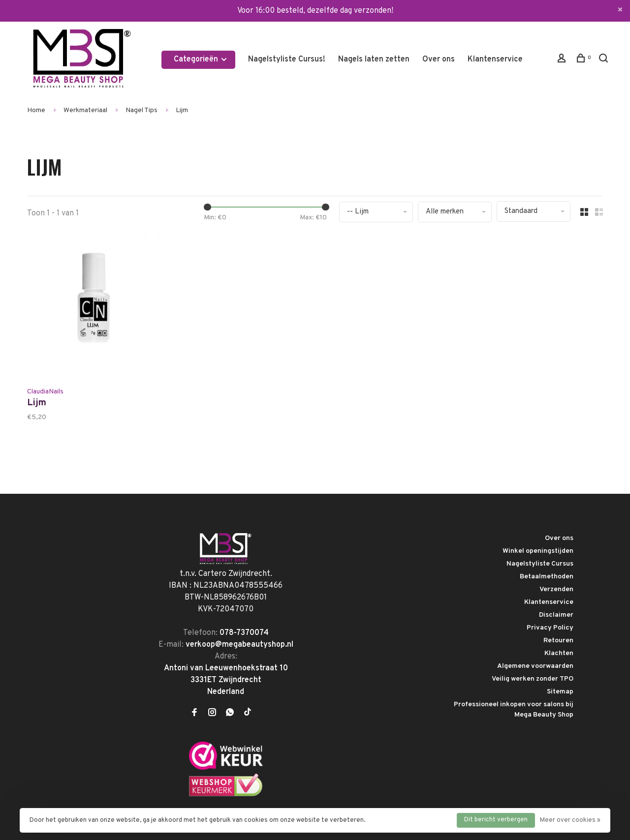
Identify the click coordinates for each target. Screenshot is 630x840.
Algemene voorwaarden (535, 666)
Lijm (182, 110)
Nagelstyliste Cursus (540, 564)
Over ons (439, 60)
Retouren (558, 641)
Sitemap (560, 692)
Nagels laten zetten (374, 60)
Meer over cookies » (570, 820)
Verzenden (556, 589)
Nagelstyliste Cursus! (287, 60)
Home (36, 110)
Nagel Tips (142, 110)
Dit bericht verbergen (496, 820)
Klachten (559, 653)
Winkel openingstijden (538, 551)
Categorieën (201, 60)
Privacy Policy (550, 628)
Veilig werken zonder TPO (533, 679)
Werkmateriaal (85, 110)
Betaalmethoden (547, 577)
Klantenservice (495, 60)
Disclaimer (556, 615)
